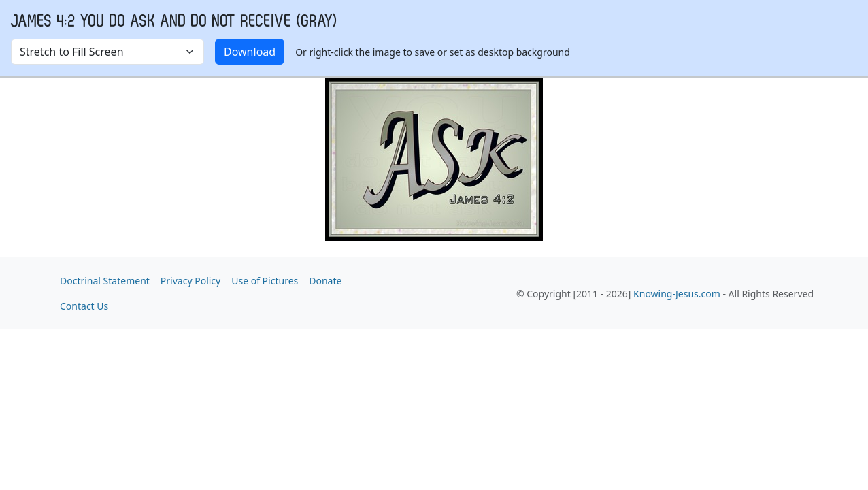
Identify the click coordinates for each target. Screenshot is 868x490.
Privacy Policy (190, 281)
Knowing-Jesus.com (677, 294)
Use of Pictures (265, 281)
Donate (325, 281)
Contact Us (84, 306)
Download (250, 52)
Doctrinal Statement (105, 281)
